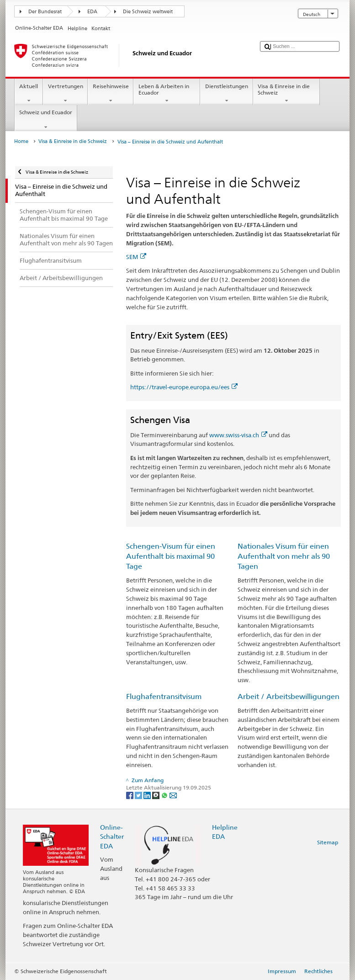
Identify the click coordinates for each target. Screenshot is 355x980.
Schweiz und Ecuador (46, 120)
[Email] (173, 795)
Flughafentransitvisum (164, 697)
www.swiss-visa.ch (238, 435)
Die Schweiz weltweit (148, 12)
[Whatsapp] (165, 795)
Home (21, 141)
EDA (92, 12)
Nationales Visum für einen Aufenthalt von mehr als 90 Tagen (284, 556)
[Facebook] (130, 795)
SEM (136, 257)
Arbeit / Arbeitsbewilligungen (289, 697)
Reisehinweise (111, 94)
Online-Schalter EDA (112, 836)
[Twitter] (139, 795)
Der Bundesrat (45, 12)
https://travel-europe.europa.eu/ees (184, 387)
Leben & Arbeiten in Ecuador (167, 94)
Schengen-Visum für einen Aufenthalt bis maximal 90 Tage (171, 556)
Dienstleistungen (226, 94)
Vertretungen (65, 94)
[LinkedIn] (148, 795)
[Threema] (156, 795)
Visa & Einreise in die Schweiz (286, 94)
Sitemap (328, 842)
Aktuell (29, 94)
